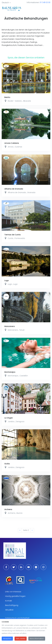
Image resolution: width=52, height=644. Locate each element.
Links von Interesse (13, 592)
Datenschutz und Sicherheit (17, 618)
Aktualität (9, 610)
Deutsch (5, 3)
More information (37, 640)
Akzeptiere (7, 640)
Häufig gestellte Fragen (15, 596)
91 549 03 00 (45, 2)
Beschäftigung (12, 605)
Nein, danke (21, 640)
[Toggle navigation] (47, 8)
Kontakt (9, 601)
